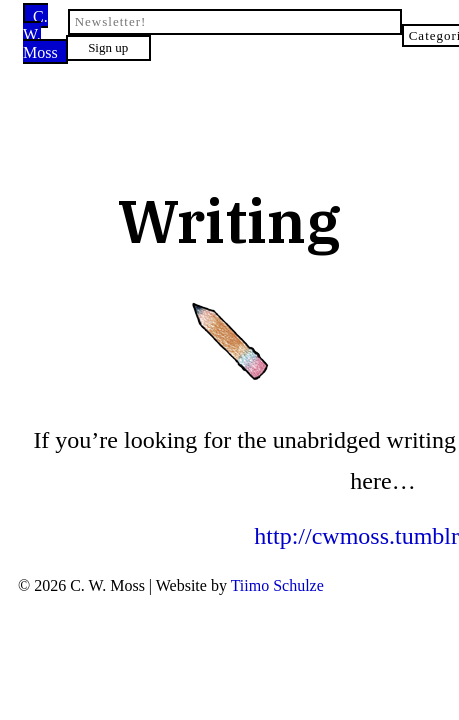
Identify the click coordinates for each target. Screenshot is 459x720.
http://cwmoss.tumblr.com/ (229, 457)
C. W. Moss (70, 19)
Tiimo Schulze (260, 505)
